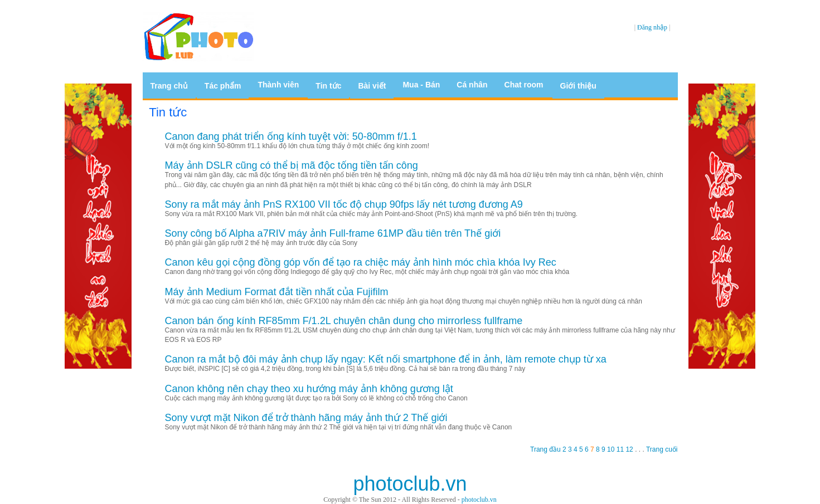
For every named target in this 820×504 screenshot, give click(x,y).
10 (612, 449)
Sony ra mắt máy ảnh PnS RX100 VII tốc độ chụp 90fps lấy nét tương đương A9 (344, 204)
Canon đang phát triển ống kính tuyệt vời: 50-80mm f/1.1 (291, 136)
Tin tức (328, 86)
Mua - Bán (421, 85)
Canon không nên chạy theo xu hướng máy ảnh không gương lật (309, 389)
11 (621, 449)
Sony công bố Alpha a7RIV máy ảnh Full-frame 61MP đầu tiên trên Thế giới (333, 233)
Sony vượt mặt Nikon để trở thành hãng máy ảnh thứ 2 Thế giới (306, 418)
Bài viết (372, 86)
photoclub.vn (479, 500)
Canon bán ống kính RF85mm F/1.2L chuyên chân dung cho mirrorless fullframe (344, 321)
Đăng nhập (652, 27)
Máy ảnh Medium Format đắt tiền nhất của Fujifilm (277, 292)
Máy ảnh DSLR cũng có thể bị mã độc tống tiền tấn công (292, 165)
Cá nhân (472, 85)
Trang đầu (546, 449)
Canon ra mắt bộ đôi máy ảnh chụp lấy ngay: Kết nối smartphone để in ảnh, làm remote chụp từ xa (386, 359)
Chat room (524, 85)
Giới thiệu (578, 86)
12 (630, 449)
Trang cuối (661, 449)
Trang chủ (169, 86)
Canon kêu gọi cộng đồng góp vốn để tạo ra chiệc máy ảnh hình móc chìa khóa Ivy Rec (361, 262)
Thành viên (278, 85)
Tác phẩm (223, 86)
